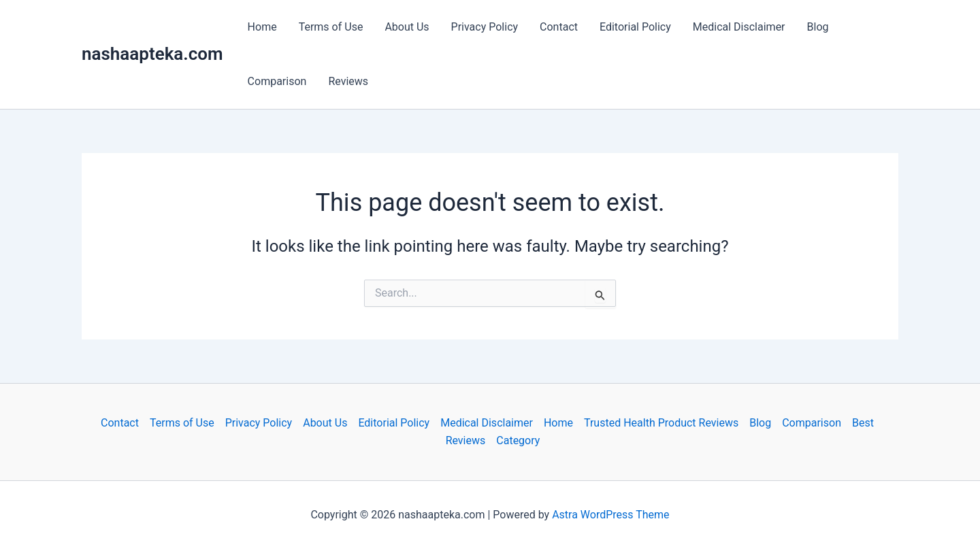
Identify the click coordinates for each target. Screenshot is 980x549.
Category (518, 440)
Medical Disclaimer (739, 27)
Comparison (277, 81)
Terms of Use (331, 27)
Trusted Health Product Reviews (661, 423)
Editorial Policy (635, 27)
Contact (559, 27)
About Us (407, 27)
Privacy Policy (485, 27)
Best (863, 423)
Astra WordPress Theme (610, 515)
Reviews (348, 81)
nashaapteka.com (152, 54)
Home (262, 27)
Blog (818, 27)
